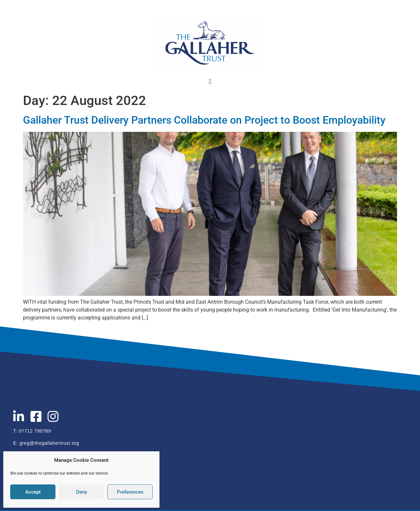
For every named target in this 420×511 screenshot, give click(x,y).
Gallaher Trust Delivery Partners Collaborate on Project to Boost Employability (204, 120)
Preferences (130, 492)
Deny (82, 492)
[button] (210, 82)
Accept (33, 492)
